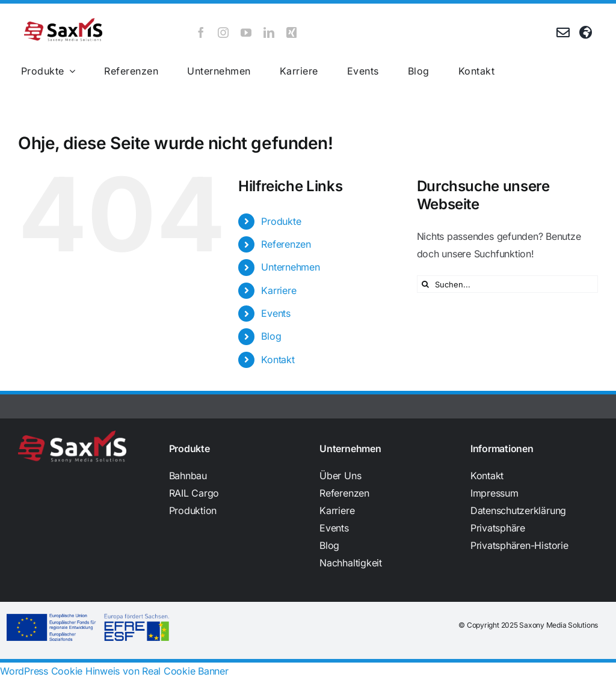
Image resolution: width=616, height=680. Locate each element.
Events (276, 313)
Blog (271, 336)
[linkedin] (269, 32)
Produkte (281, 221)
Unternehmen (290, 267)
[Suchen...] (507, 284)
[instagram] (223, 32)
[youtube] (246, 32)
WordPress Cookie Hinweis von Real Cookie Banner (114, 671)
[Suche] (426, 284)
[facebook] (201, 32)
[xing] (292, 32)
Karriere (279, 290)
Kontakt (278, 360)
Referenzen (286, 244)
